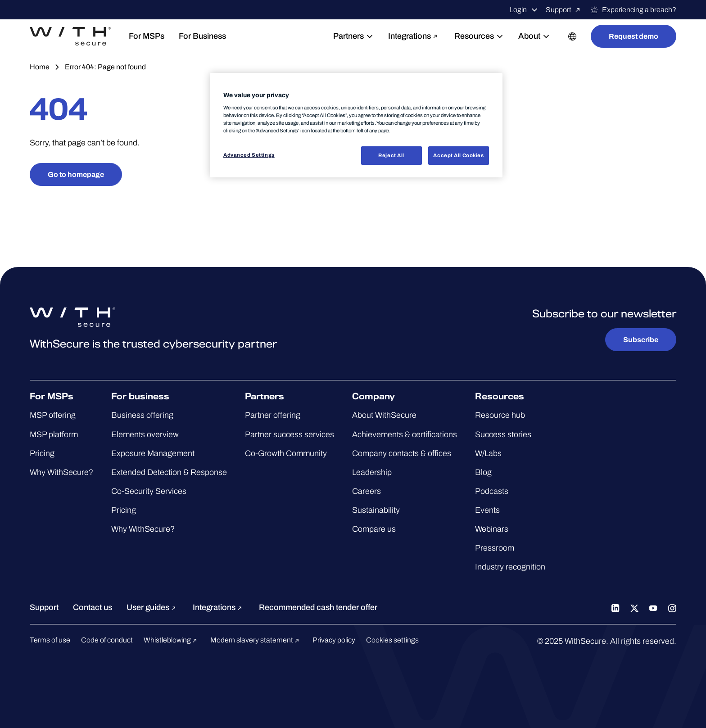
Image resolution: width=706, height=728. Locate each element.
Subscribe (641, 340)
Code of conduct (107, 640)
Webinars (492, 529)
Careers (367, 491)
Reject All (391, 155)
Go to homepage (76, 174)
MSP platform (54, 434)
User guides (152, 607)
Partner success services (290, 434)
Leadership (372, 472)
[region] (356, 125)
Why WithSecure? (61, 472)
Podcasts (492, 491)
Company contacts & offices (402, 453)
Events (487, 510)
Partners (353, 36)
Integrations (414, 36)
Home (40, 67)
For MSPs (147, 36)
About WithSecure (384, 415)
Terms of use (50, 640)
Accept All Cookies (458, 155)
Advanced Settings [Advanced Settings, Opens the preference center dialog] (249, 155)
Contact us (93, 607)
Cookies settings (392, 640)
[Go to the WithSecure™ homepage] (70, 36)
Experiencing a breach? (633, 10)
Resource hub (500, 415)
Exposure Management (153, 453)
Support (564, 10)
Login (524, 10)
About (534, 36)
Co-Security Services (149, 491)
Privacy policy (334, 640)
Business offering (142, 415)
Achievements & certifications (405, 434)
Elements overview (145, 434)
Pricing (42, 453)
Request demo (634, 36)
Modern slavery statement (256, 640)
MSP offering (53, 415)
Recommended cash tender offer (318, 607)
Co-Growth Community (286, 453)
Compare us (374, 529)
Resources (479, 36)
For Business (202, 36)
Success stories (503, 434)
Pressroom (495, 548)
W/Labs (488, 453)
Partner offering (273, 415)
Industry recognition (510, 567)
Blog (483, 472)
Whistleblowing (172, 640)
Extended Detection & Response (169, 472)
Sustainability (376, 510)
